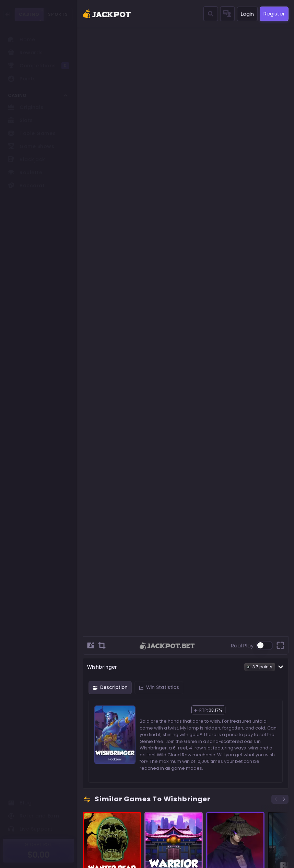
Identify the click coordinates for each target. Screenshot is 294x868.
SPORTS (58, 14)
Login (247, 14)
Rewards (25, 53)
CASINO (29, 14)
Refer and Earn (34, 816)
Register (274, 14)
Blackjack (27, 159)
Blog (20, 803)
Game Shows (31, 146)
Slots (20, 120)
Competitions (38, 66)
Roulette (25, 173)
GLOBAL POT (39, 844)
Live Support (30, 829)
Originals (26, 107)
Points (22, 79)
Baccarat (26, 186)
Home (21, 40)
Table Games (32, 133)
